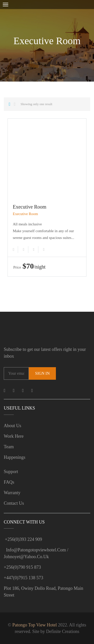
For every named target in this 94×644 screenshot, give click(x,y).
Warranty (12, 493)
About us (13, 426)
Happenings (15, 457)
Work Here (14, 436)
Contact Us (14, 503)
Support (11, 472)
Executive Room (30, 207)
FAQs (9, 482)
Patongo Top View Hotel (35, 625)
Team (9, 447)
